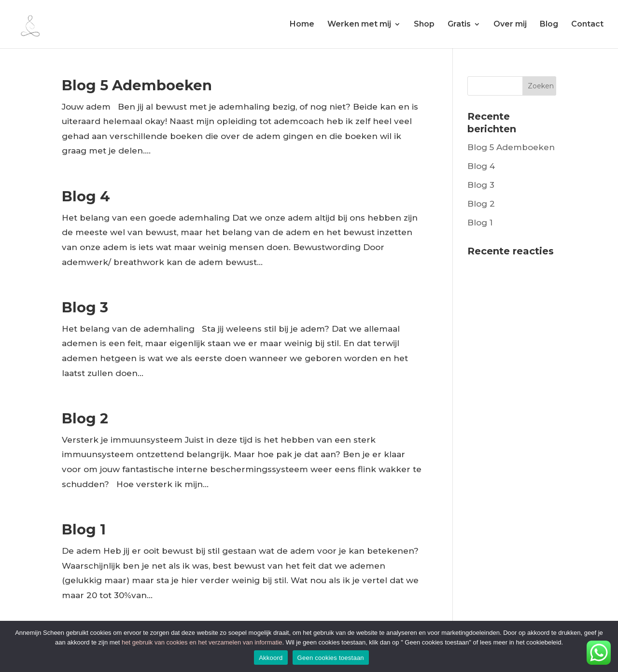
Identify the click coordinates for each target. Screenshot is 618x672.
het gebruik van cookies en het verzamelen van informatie (202, 642)
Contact (587, 25)
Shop (424, 25)
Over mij (510, 25)
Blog (549, 25)
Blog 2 (85, 418)
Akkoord (271, 658)
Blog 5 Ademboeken (137, 85)
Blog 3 (85, 307)
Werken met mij (359, 25)
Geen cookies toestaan (331, 658)
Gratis (459, 25)
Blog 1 (84, 529)
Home (302, 25)
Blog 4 (86, 196)
